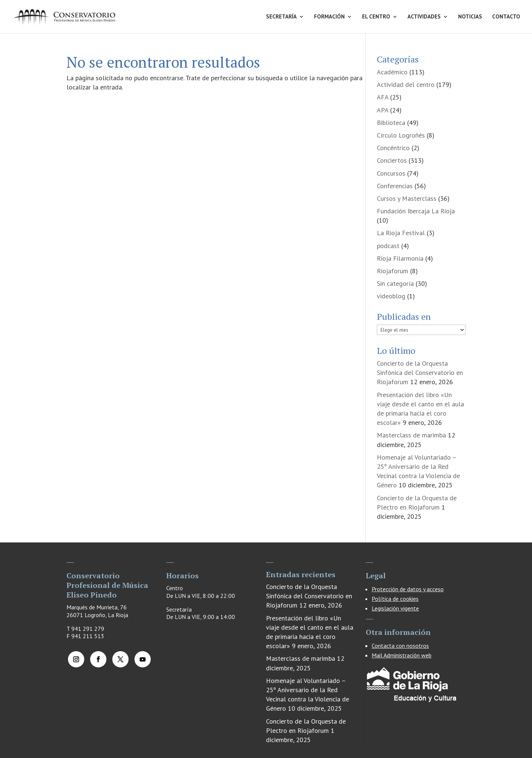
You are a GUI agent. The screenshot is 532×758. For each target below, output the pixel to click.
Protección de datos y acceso (408, 589)
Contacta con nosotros (400, 646)
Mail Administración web (402, 655)
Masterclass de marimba (411, 435)
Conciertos (392, 160)
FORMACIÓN (329, 17)
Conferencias (395, 186)
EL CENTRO (376, 17)
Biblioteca (391, 123)
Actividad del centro (406, 84)
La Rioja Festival (401, 233)
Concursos (391, 173)
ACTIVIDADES (424, 17)
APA (383, 110)
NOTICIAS (470, 17)
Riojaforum (393, 271)
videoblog (391, 296)
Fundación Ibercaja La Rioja (416, 211)
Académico (392, 72)
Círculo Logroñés (401, 135)
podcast (388, 246)
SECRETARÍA (281, 17)
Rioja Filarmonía (400, 258)
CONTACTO (506, 17)
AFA (383, 97)
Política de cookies (395, 599)
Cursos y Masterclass (407, 198)
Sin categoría (395, 283)
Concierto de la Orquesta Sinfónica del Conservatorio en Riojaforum (420, 373)
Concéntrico (393, 148)
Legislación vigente (395, 608)
